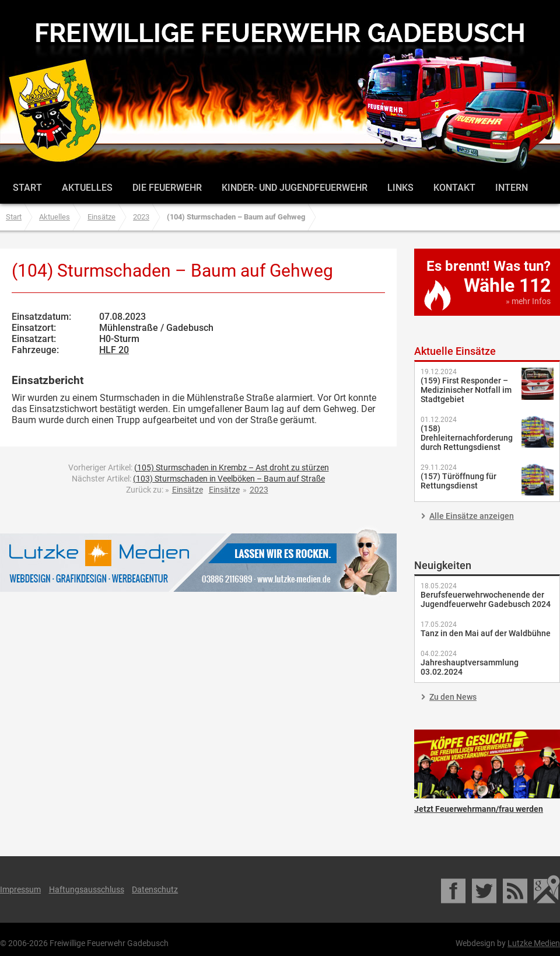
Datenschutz (155, 889)
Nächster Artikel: (198, 479)
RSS (516, 889)
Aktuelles (87, 188)
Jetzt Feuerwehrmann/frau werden (487, 764)
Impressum (20, 889)
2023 (141, 217)
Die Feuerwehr (167, 188)
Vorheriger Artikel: (199, 467)
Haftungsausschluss (87, 889)
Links (400, 188)
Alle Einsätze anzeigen (472, 516)
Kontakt (454, 188)
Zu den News (453, 697)
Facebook (454, 889)
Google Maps (547, 889)
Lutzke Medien (198, 562)
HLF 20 (114, 350)
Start (27, 188)
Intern (512, 188)
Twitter (485, 889)
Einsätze (101, 217)
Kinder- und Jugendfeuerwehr (295, 188)
